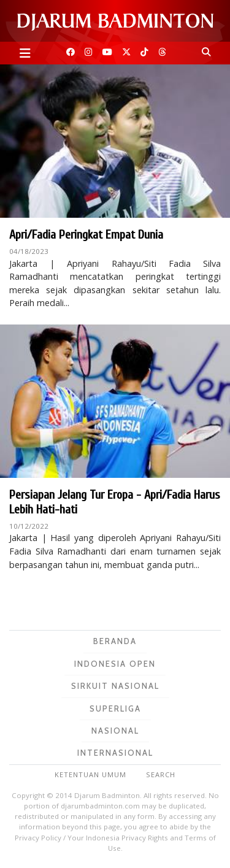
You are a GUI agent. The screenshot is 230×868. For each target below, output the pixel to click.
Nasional (115, 731)
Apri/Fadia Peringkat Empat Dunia (86, 235)
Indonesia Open (115, 664)
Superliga (115, 709)
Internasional (115, 753)
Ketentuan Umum (90, 774)
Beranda (115, 641)
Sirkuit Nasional (115, 686)
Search (161, 774)
